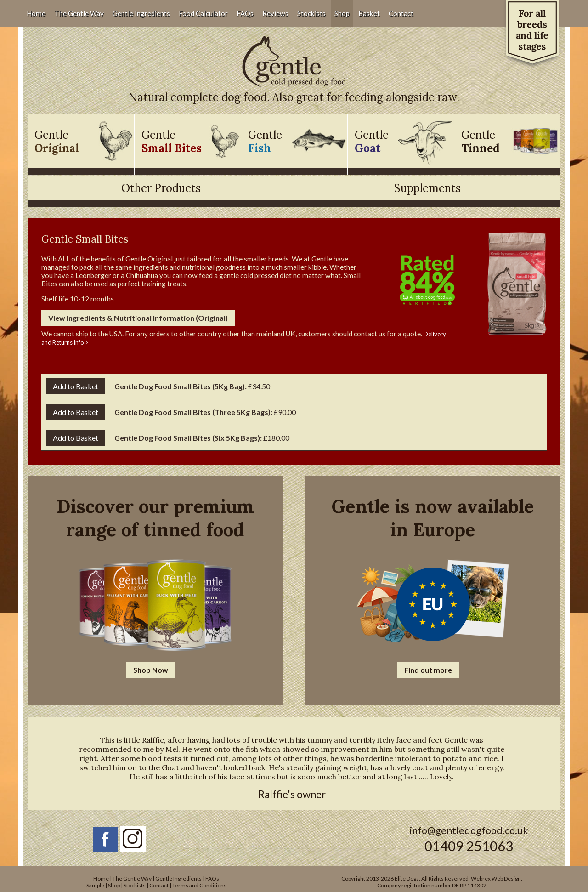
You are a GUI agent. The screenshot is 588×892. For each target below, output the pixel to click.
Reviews (275, 13)
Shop (342, 13)
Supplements (427, 188)
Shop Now (151, 670)
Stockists (311, 13)
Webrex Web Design (496, 878)
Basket (369, 13)
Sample (95, 885)
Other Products (161, 188)
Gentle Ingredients (141, 13)
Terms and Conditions (199, 885)
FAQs (245, 13)
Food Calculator (203, 13)
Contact (401, 13)
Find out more (428, 670)
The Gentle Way (79, 13)
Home (36, 13)
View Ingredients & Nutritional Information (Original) (138, 318)
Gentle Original (149, 259)
